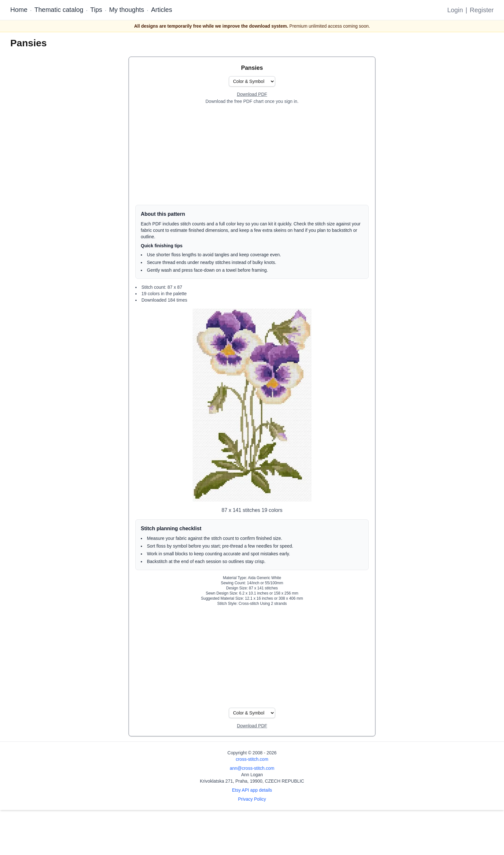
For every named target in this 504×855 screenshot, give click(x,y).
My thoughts (126, 10)
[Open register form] (252, 95)
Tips (96, 10)
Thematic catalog (59, 10)
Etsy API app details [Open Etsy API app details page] (252, 790)
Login (455, 10)
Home (19, 10)
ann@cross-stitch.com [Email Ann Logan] (252, 768)
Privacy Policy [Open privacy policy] (252, 799)
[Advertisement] (252, 155)
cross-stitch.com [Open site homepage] (252, 759)
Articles (162, 10)
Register (482, 10)
